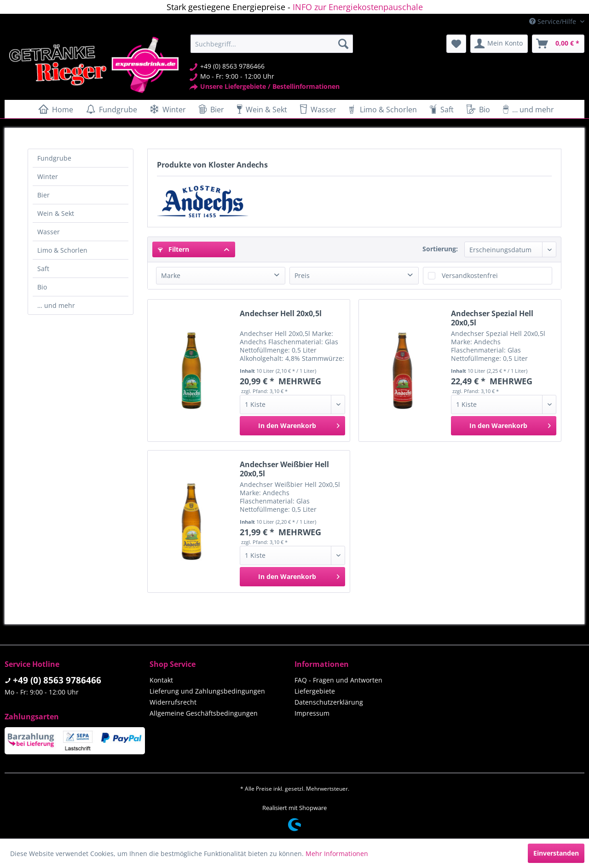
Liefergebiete (315, 691)
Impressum (312, 713)
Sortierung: (440, 249)
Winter (48, 176)
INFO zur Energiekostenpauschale (358, 7)
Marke (171, 275)
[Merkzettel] (456, 44)
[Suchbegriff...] (272, 44)
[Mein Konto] (499, 44)
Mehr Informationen (337, 854)
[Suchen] (343, 44)
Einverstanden (556, 853)
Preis (302, 275)
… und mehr (56, 305)
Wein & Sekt (56, 213)
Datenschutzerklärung (329, 702)
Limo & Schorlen (62, 250)
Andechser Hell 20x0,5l (281, 314)
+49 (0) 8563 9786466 (57, 680)
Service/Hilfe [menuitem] (554, 21)
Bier (43, 195)
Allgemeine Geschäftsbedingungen (204, 713)
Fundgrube (54, 158)
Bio (42, 287)
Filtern (173, 249)
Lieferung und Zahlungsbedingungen (207, 691)
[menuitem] (272, 44)
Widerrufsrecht (173, 702)
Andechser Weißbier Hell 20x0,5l (284, 469)
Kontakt (161, 680)
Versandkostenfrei (470, 275)
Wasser (49, 232)
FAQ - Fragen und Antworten (338, 680)
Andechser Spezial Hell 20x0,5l (492, 318)
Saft (43, 269)
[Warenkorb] (558, 44)
